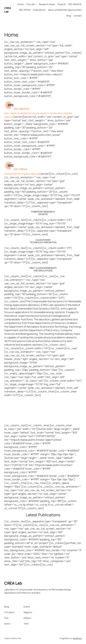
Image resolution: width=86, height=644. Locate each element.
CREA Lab (8, 10)
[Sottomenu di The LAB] (36, 4)
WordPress (77, 638)
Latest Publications (43, 515)
